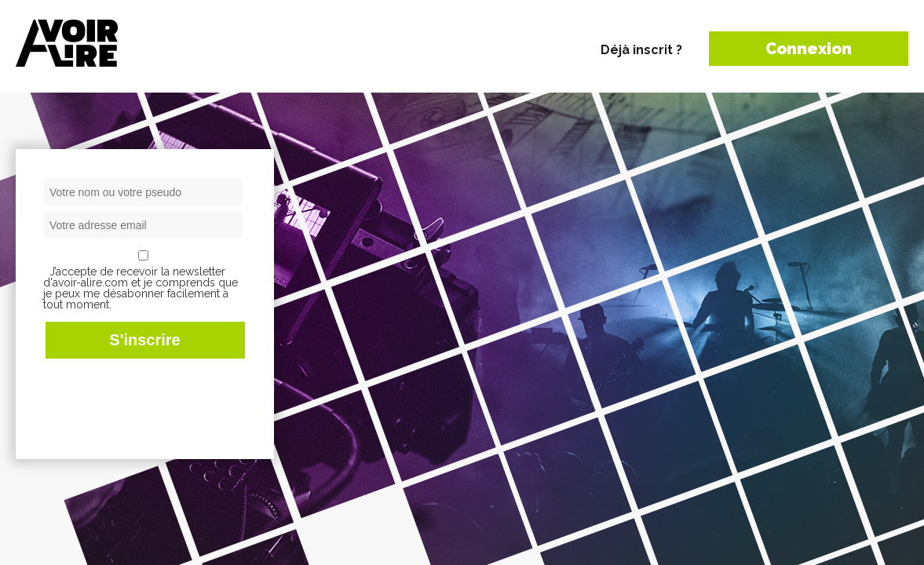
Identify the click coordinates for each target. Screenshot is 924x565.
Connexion (809, 49)
